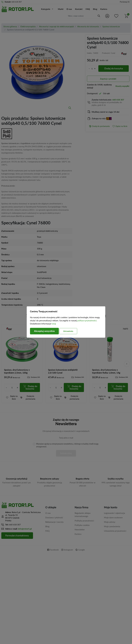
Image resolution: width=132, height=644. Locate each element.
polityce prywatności (87, 320)
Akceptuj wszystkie (44, 331)
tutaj (54, 324)
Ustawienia (68, 331)
